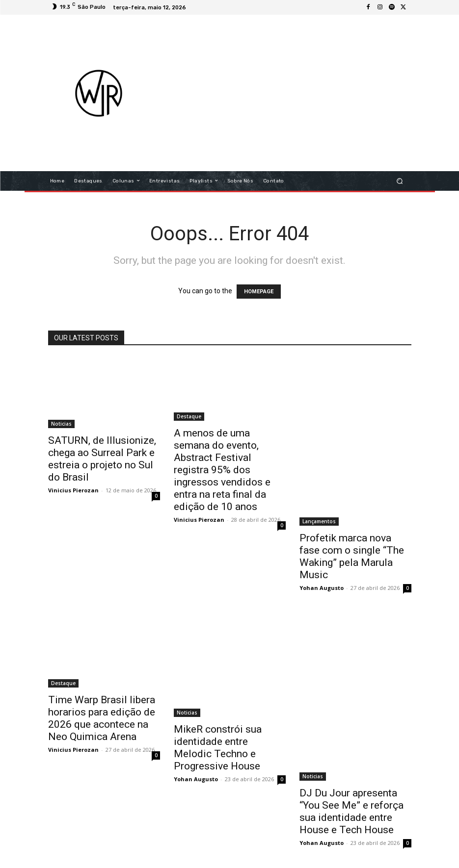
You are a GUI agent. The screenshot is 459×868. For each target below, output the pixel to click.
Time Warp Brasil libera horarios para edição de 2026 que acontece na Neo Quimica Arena (102, 718)
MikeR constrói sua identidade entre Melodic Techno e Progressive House (218, 748)
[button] (399, 181)
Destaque (189, 416)
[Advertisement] (310, 93)
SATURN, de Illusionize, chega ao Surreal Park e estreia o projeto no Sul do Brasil (102, 459)
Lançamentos (319, 521)
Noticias (61, 424)
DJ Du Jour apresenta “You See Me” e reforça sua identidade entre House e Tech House (351, 811)
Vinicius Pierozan (73, 490)
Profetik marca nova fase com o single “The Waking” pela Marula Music (352, 556)
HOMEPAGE (259, 292)
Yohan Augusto (322, 588)
